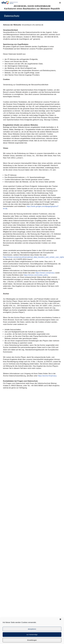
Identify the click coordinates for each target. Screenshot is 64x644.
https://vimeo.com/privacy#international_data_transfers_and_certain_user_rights (34, 257)
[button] (60, 619)
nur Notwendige (32, 635)
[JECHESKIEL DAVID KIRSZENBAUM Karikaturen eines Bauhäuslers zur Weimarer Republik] (10, 3)
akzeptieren (32, 629)
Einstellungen (32, 640)
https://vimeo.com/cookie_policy (36, 275)
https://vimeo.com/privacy (45, 273)
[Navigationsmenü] (60, 3)
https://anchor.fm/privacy (47, 376)
